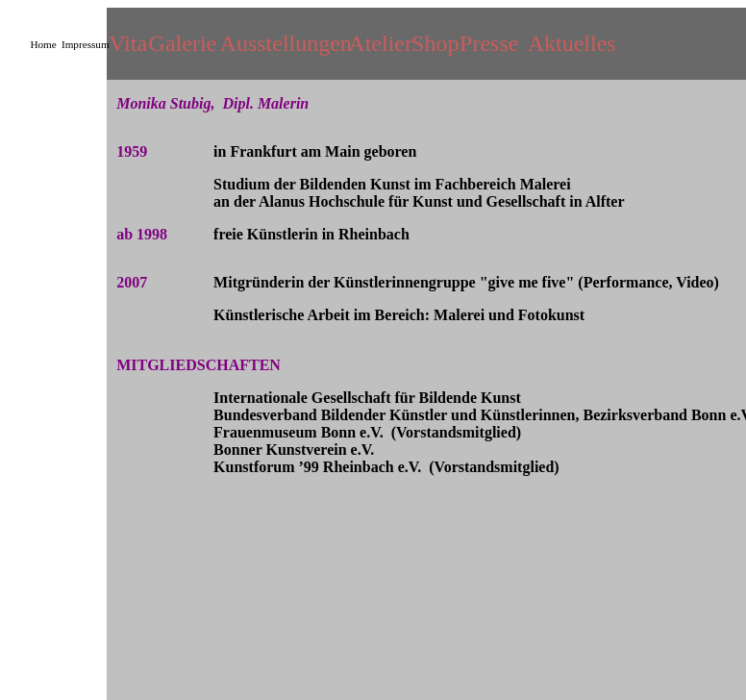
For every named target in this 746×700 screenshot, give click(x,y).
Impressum (86, 44)
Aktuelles (572, 43)
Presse (489, 43)
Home (43, 44)
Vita (128, 43)
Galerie (183, 43)
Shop (435, 43)
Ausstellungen (286, 43)
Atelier (380, 43)
